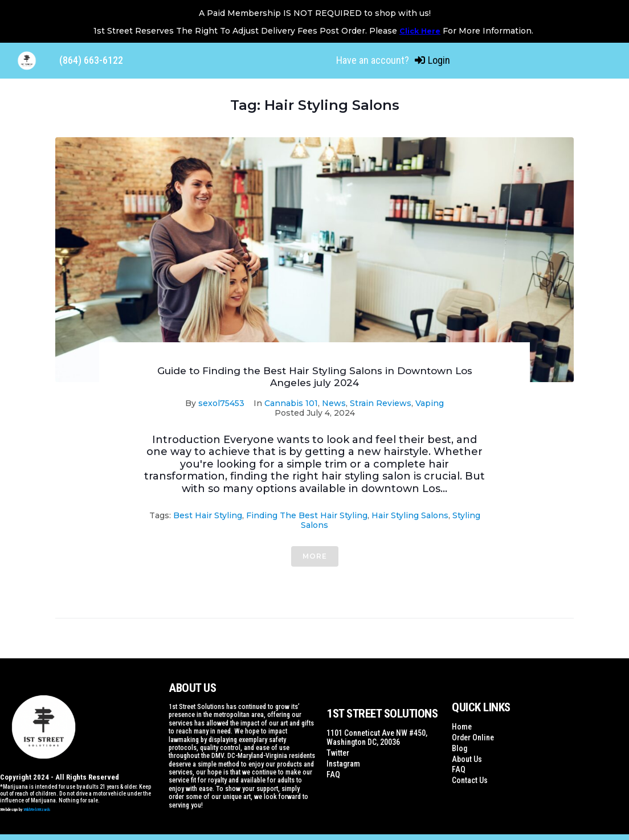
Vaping (430, 403)
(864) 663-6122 (91, 60)
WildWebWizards (37, 810)
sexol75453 (221, 403)
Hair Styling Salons (410, 515)
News (334, 403)
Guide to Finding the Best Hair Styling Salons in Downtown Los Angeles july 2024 (315, 376)
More (315, 556)
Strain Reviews (381, 403)
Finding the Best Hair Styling (307, 515)
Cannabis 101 (291, 403)
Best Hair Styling (208, 515)
